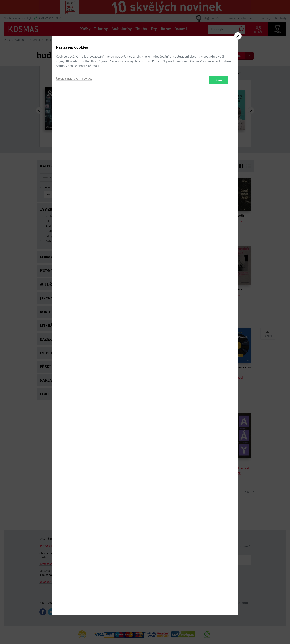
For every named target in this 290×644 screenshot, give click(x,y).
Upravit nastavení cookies (74, 342)
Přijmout (219, 344)
